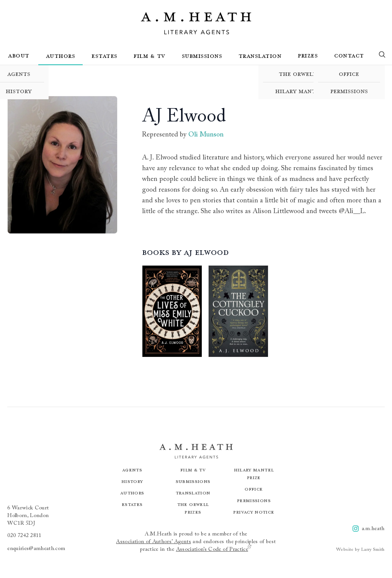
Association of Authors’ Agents (154, 542)
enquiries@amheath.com (36, 549)
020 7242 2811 (24, 536)
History (132, 481)
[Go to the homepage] (196, 23)
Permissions (349, 91)
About (19, 55)
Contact (349, 55)
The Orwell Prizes (308, 74)
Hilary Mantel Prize (308, 91)
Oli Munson (206, 135)
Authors (61, 56)
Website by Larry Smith (360, 550)
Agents (132, 470)
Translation (260, 56)
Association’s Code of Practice (214, 549)
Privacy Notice (254, 512)
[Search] (382, 56)
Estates (105, 56)
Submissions (202, 56)
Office (349, 74)
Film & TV (149, 56)
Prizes (308, 55)
